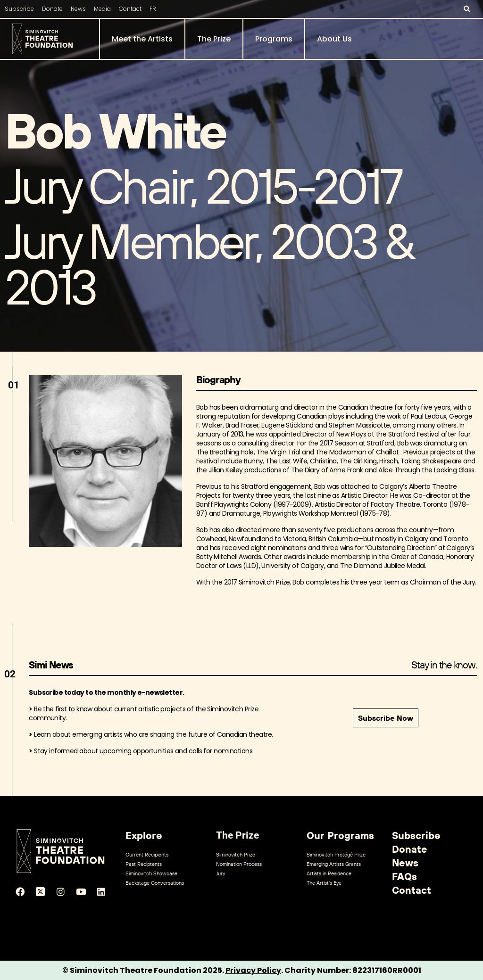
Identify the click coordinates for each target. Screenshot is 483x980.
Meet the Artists (142, 39)
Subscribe (19, 9)
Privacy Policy (253, 970)
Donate (52, 9)
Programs (274, 39)
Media (102, 9)
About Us (334, 39)
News (78, 9)
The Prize (214, 39)
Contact (130, 9)
